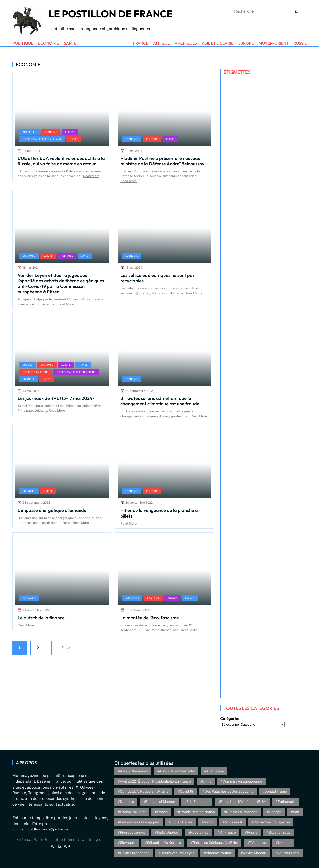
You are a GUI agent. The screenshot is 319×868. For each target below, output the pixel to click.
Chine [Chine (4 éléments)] (207, 781)
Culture (28, 365)
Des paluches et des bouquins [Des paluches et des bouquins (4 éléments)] (229, 791)
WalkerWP (60, 846)
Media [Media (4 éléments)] (208, 822)
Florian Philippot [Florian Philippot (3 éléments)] (133, 812)
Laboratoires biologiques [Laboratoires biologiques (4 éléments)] (140, 822)
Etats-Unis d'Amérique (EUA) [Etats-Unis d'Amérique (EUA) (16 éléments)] (243, 802)
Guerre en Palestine (36, 372)
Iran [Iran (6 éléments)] (296, 812)
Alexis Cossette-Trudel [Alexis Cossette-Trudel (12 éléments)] (177, 771)
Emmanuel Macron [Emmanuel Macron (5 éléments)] (160, 802)
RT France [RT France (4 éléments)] (228, 832)
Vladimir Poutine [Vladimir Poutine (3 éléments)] (219, 853)
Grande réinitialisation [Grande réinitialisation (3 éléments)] (197, 812)
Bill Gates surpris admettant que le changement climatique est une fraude (160, 401)
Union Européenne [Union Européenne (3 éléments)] (135, 853)
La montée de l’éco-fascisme (150, 618)
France (83, 365)
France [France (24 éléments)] (162, 812)
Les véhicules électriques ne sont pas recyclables (158, 278)
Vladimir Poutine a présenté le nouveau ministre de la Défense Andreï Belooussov (162, 161)
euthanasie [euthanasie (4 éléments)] (287, 802)
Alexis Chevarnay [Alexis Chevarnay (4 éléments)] (134, 771)
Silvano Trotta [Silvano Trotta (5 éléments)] (280, 832)
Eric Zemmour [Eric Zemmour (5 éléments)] (198, 802)
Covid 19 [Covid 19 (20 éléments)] (187, 791)
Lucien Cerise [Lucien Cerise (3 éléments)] (182, 822)
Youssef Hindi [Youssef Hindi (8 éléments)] (288, 853)
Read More (91, 176)
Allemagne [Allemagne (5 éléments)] (215, 771)
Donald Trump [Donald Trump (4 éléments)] (276, 791)
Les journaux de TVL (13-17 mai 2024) (56, 398)
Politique (152, 139)
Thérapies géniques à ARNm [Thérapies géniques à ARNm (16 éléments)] (215, 843)
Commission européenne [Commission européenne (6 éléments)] (242, 781)
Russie (74, 139)
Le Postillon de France (111, 14)
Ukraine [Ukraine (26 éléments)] (284, 843)
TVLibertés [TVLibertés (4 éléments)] (258, 843)
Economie (51, 132)
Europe (70, 132)
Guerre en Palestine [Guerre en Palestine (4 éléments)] (242, 812)
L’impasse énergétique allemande (52, 510)
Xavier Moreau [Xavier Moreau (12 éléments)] (255, 853)
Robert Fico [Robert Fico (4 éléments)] (199, 832)
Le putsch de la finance (41, 618)
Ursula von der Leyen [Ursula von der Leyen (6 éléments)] (178, 853)
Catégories (230, 719)
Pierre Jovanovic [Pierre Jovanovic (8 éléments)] (133, 832)
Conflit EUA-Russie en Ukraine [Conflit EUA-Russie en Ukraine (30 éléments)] (144, 791)
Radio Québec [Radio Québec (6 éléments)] (168, 832)
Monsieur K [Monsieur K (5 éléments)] (234, 822)
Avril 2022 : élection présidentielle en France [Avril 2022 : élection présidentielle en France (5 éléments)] (155, 781)
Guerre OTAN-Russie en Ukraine (42, 139)
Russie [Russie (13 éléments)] (252, 832)
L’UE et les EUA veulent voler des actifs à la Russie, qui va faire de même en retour (61, 161)
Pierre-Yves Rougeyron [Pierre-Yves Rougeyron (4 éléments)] (272, 822)
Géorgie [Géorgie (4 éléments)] (275, 812)
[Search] (297, 11)
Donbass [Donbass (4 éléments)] (127, 802)
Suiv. (66, 648)
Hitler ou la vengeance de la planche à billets (159, 513)
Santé (85, 256)
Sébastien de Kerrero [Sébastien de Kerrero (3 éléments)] (164, 843)
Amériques (29, 132)
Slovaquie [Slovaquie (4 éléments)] (128, 843)
